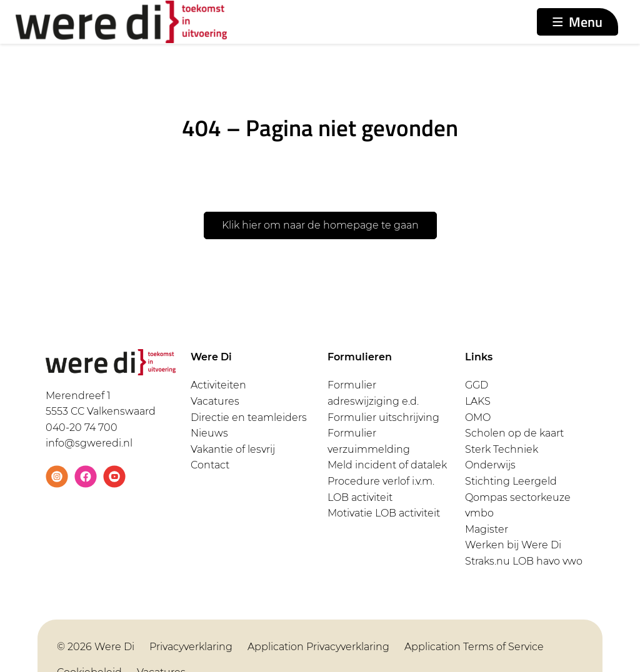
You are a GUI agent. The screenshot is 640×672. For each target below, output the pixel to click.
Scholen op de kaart (514, 433)
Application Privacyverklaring (318, 647)
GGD (477, 385)
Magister (487, 529)
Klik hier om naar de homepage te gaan (320, 225)
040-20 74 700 (82, 427)
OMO (478, 418)
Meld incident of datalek (387, 465)
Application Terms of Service (474, 647)
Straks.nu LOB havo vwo (524, 561)
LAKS (478, 401)
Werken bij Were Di (513, 545)
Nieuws (209, 433)
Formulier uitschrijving (383, 418)
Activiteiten (218, 385)
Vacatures (215, 401)
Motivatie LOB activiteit (384, 513)
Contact (210, 465)
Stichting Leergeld (511, 481)
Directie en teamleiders (249, 418)
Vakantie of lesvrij (233, 449)
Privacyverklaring (191, 647)
